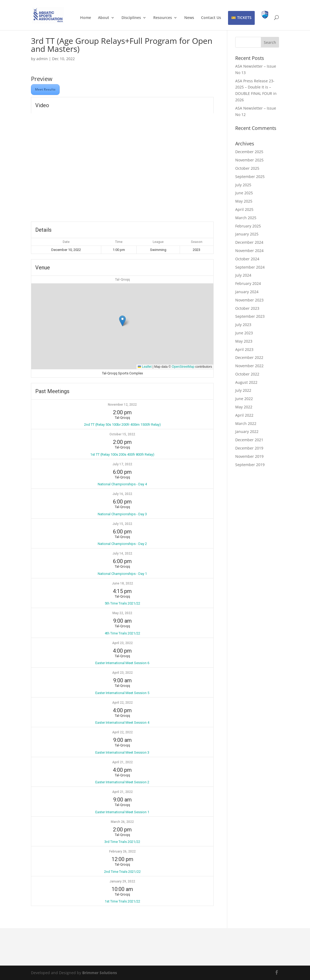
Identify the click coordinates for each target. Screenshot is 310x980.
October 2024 (247, 259)
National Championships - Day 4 (122, 484)
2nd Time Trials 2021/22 (122, 872)
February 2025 (248, 226)
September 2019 (250, 465)
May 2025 (244, 201)
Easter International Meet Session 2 (122, 782)
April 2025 (244, 209)
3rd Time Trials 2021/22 (122, 842)
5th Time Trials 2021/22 (122, 603)
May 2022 (244, 407)
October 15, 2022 (122, 434)
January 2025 (247, 234)
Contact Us (211, 18)
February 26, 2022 (122, 851)
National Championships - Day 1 (122, 574)
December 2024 (249, 242)
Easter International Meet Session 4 (122, 723)
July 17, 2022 (122, 464)
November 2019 (249, 456)
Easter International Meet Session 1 (122, 812)
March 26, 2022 (122, 822)
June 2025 (244, 193)
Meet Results (45, 89)
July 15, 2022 (122, 524)
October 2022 (247, 374)
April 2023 (244, 349)
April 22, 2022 (122, 703)
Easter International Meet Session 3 (122, 752)
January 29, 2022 (122, 881)
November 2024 (249, 251)
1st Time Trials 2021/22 (122, 901)
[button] (122, 321)
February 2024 (248, 283)
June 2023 (244, 333)
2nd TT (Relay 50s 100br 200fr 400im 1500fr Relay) (122, 425)
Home (86, 18)
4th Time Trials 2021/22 (122, 633)
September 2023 (250, 316)
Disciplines (131, 18)
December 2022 (249, 357)
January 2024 (247, 292)
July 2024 (243, 275)
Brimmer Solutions (100, 973)
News (189, 18)
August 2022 (246, 382)
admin (42, 59)
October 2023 (247, 308)
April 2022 (244, 415)
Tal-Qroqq (122, 280)
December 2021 (249, 440)
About (104, 18)
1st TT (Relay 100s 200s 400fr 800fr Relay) (122, 454)
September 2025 (250, 177)
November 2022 (249, 366)
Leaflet (145, 367)
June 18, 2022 (122, 583)
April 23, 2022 (122, 643)
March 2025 (246, 218)
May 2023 (244, 341)
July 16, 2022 (122, 494)
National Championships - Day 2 (122, 544)
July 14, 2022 (122, 553)
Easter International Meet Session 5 (122, 693)
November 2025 (249, 160)
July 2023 (243, 325)
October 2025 (247, 168)
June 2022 (244, 399)
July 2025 (243, 185)
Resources (163, 18)
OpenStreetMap (183, 367)
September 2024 (250, 267)
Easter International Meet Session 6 (122, 663)
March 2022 (246, 423)
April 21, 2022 (122, 762)
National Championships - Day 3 (122, 514)
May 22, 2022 (122, 613)
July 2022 (243, 390)
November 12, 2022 (122, 405)
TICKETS (244, 18)
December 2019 (249, 448)
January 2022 (247, 431)
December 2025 (249, 152)
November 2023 (249, 300)
